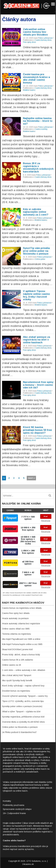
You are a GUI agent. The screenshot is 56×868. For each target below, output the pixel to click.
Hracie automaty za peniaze (15, 618)
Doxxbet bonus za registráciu (16, 691)
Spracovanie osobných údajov (17, 809)
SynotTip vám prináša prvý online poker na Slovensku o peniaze (36, 251)
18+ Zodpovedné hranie (14, 813)
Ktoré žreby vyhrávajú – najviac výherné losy (23, 686)
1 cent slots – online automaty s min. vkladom (24, 670)
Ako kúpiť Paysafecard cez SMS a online (21, 639)
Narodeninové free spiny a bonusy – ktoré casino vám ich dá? (38, 385)
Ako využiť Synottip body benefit (17, 680)
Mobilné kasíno (29, 90)
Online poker (40, 259)
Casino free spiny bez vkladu (16, 613)
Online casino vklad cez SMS (16, 629)
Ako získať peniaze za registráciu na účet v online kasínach (37, 340)
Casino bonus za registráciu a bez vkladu (22, 608)
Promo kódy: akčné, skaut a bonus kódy (21, 655)
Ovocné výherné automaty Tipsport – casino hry (25, 696)
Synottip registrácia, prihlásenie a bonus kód (23, 717)
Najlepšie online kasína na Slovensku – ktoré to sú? (38, 121)
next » (31, 478)
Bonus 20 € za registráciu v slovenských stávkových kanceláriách (38, 167)
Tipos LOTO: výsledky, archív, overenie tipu (23, 701)
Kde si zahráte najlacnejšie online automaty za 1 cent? (36, 212)
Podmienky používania (14, 805)
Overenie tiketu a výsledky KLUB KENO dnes (23, 722)
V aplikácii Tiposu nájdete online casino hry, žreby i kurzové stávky (36, 295)
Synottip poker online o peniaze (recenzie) (22, 706)
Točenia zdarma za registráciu (17, 634)
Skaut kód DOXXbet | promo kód (17, 649)
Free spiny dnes (29, 42)
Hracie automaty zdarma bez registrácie (21, 624)
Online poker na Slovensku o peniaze (20, 727)
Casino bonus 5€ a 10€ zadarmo (18, 660)
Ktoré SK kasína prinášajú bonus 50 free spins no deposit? (37, 430)
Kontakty (7, 801)
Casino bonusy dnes (43, 40)
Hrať (46, 516)
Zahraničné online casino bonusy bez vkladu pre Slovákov (35, 32)
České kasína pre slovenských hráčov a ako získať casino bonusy (36, 78)
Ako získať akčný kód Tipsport (17, 675)
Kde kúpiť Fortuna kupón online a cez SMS (22, 644)
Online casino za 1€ (11, 665)
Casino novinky (41, 129)
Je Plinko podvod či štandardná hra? (19, 732)
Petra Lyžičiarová (45, 38)
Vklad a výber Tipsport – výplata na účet (21, 712)
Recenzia (46, 521)
